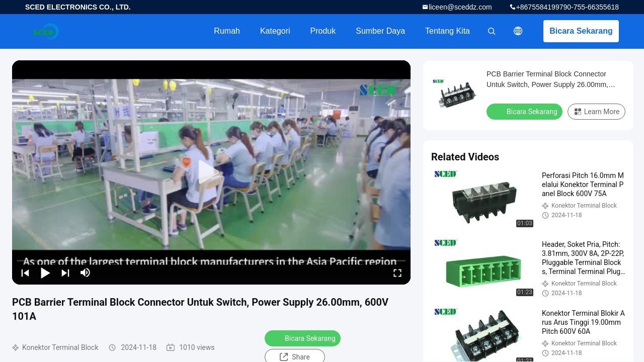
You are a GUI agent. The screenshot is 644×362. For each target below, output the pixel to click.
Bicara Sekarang (581, 31)
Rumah (227, 31)
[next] (65, 273)
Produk (323, 31)
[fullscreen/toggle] (397, 273)
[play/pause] (45, 273)
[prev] (25, 273)
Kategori (275, 31)
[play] (211, 172)
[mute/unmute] (86, 273)
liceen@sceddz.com (460, 7)
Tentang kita (448, 31)
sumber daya (380, 31)
